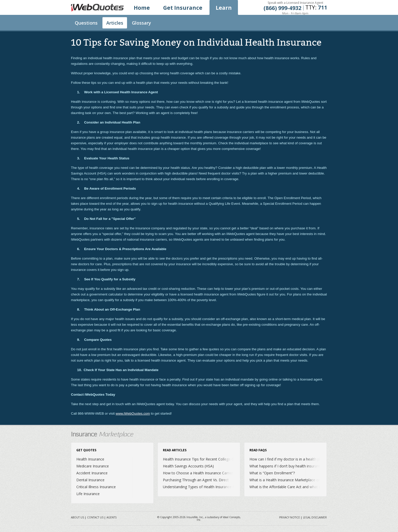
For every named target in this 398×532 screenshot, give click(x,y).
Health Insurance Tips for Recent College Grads (202, 459)
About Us (77, 517)
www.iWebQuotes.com (133, 413)
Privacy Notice (290, 517)
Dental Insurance (90, 480)
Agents (112, 517)
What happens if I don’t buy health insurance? (287, 466)
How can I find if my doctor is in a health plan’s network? (296, 459)
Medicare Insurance (93, 466)
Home (142, 8)
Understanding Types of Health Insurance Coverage (206, 487)
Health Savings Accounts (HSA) (188, 466)
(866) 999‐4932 (282, 8)
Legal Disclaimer (315, 517)
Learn (224, 8)
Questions (86, 23)
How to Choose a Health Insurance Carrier (198, 473)
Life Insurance (88, 494)
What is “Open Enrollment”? (272, 473)
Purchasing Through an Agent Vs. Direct (196, 480)
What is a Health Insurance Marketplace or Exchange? (294, 480)
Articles (115, 23)
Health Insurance (90, 459)
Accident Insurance (92, 473)
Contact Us (95, 517)
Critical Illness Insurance (96, 487)
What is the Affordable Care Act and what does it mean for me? (302, 487)
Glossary (142, 23)
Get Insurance (183, 8)
